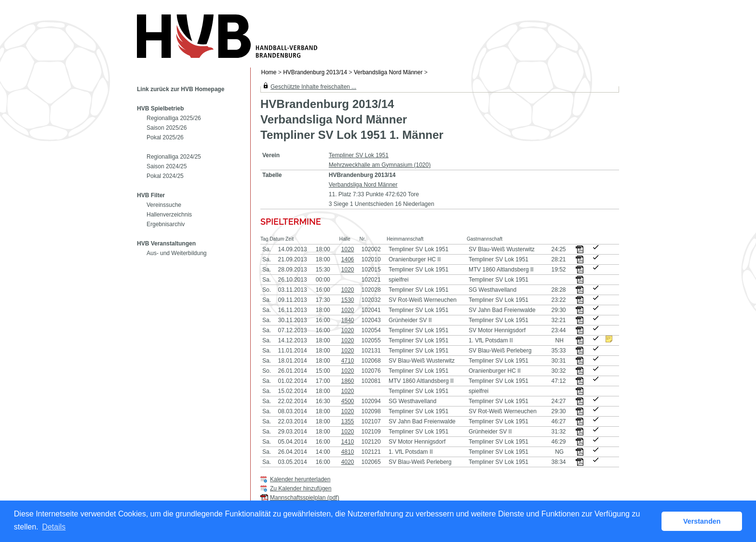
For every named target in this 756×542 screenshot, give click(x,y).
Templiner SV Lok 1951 (359, 155)
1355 (348, 421)
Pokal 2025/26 (165, 137)
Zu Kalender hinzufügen (301, 488)
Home (269, 72)
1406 (348, 259)
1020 (348, 249)
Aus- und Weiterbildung (177, 253)
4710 (348, 361)
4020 (348, 462)
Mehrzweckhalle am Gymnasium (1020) (380, 165)
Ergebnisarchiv (166, 224)
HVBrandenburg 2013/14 (315, 72)
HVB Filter (151, 195)
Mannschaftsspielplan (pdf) (304, 498)
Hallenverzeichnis (169, 215)
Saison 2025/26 (167, 128)
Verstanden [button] (702, 521)
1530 (348, 300)
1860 (348, 381)
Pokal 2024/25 (165, 176)
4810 (348, 452)
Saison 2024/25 (167, 166)
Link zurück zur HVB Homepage (181, 89)
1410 (348, 442)
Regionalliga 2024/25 (174, 157)
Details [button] (54, 527)
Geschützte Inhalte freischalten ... (313, 87)
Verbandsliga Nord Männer (388, 72)
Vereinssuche (164, 205)
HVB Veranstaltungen (166, 244)
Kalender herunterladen (300, 479)
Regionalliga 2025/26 (174, 118)
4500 (348, 401)
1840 (348, 320)
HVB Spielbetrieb (160, 108)
